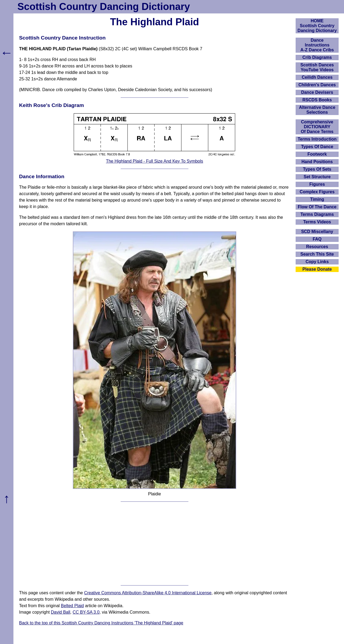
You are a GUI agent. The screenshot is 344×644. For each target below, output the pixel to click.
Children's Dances (317, 85)
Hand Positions (317, 162)
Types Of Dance (317, 147)
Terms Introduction (317, 139)
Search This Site (317, 254)
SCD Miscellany (317, 232)
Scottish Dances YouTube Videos (317, 67)
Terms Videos (317, 222)
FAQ (317, 239)
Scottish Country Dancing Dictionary (104, 7)
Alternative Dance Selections (317, 110)
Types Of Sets (317, 169)
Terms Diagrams (317, 214)
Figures (317, 184)
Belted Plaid (72, 606)
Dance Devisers (317, 92)
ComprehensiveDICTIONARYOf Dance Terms (317, 127)
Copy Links (317, 262)
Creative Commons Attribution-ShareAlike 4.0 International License (148, 593)
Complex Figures (317, 192)
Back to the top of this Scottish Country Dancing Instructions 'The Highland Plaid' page (101, 623)
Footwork (317, 154)
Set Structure (317, 177)
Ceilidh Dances (317, 77)
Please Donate (317, 269)
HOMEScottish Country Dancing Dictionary (317, 26)
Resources (317, 247)
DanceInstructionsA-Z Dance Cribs (317, 45)
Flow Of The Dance (317, 207)
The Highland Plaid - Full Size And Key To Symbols (155, 161)
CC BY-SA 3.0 (86, 612)
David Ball (60, 612)
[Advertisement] (155, 543)
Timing (317, 199)
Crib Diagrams (317, 57)
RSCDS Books (317, 100)
